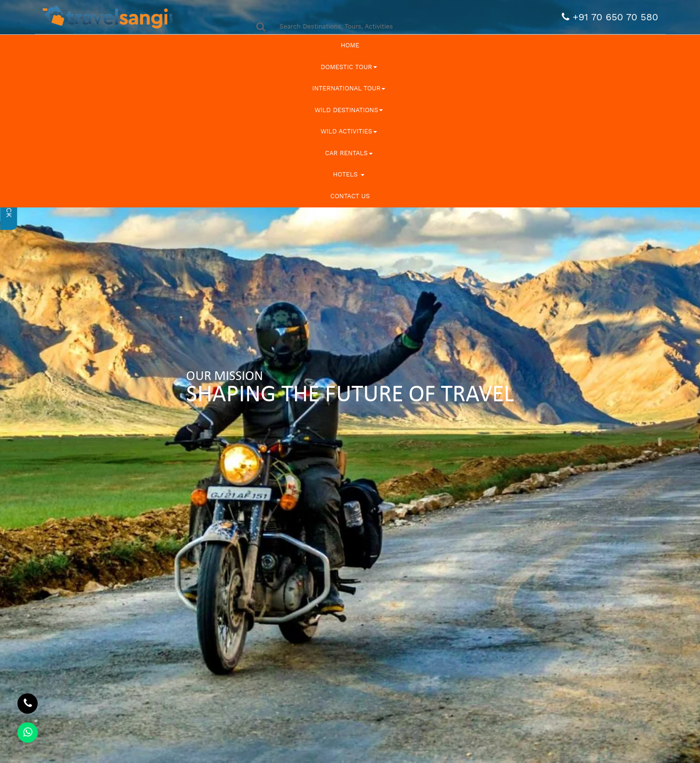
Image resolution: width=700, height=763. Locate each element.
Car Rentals (349, 153)
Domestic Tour (349, 67)
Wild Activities (349, 131)
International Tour (349, 88)
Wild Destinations (349, 110)
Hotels (349, 174)
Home (350, 45)
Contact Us (350, 196)
